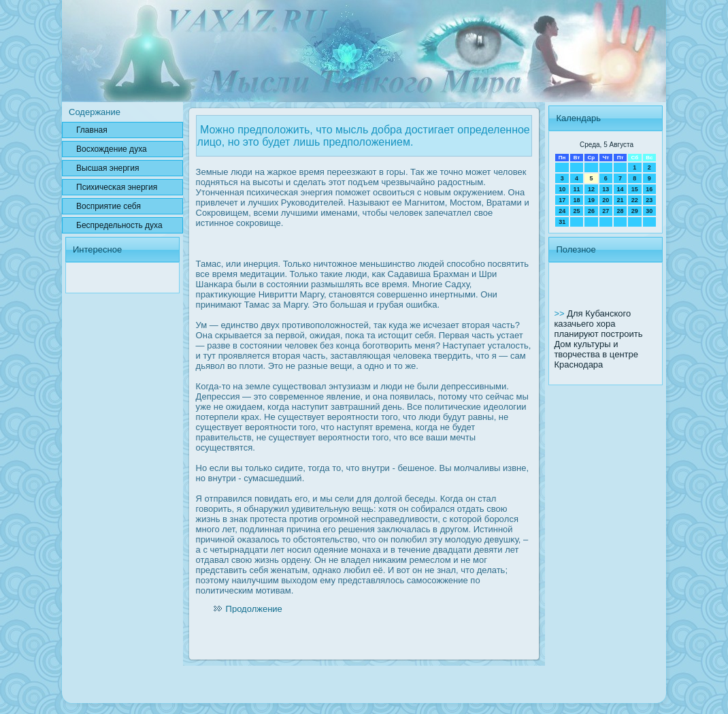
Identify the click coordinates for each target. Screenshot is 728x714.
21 (620, 200)
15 (635, 189)
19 (591, 200)
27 (606, 211)
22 (635, 200)
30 (649, 211)
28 (620, 211)
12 (591, 189)
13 (606, 189)
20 (606, 200)
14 (620, 189)
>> (560, 313)
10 (562, 189)
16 (649, 189)
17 (562, 200)
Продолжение (254, 609)
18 (577, 200)
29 (635, 211)
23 (649, 200)
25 (577, 211)
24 (562, 211)
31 (562, 222)
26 (591, 211)
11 (577, 189)
